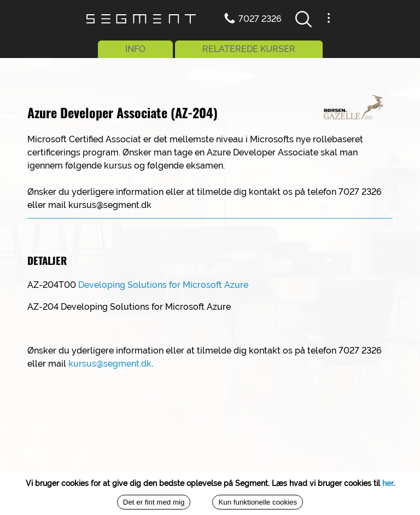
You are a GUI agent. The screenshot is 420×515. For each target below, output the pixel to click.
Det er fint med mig (154, 502)
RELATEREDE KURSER (249, 49)
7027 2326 (260, 19)
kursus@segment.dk (110, 364)
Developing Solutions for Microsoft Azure (163, 285)
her (388, 483)
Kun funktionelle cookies (258, 502)
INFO (135, 49)
